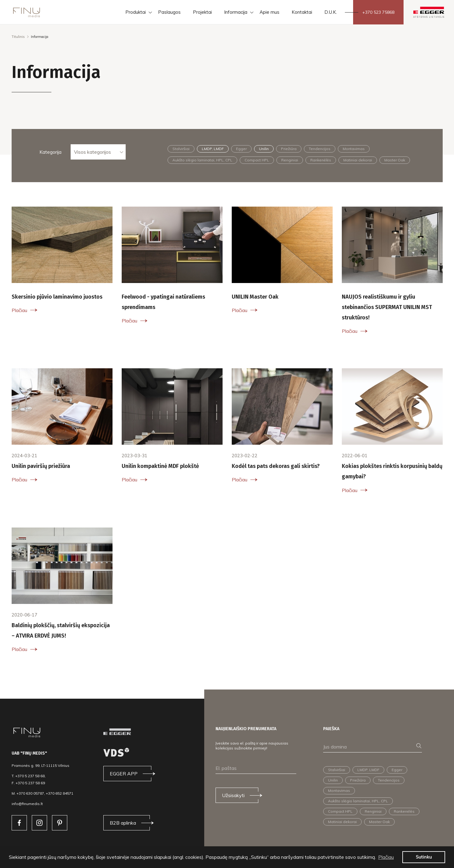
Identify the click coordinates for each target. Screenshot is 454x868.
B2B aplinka (123, 823)
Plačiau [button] (386, 857)
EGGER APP (124, 774)
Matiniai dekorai (358, 160)
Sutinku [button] (424, 857)
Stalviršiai (181, 149)
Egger (241, 149)
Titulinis (18, 37)
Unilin (264, 149)
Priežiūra (289, 149)
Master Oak (395, 160)
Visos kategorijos (92, 152)
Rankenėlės (321, 160)
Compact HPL (257, 160)
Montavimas (354, 149)
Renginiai (290, 160)
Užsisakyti (233, 795)
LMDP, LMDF (213, 149)
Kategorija (50, 152)
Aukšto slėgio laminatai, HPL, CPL (202, 160)
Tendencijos (320, 149)
